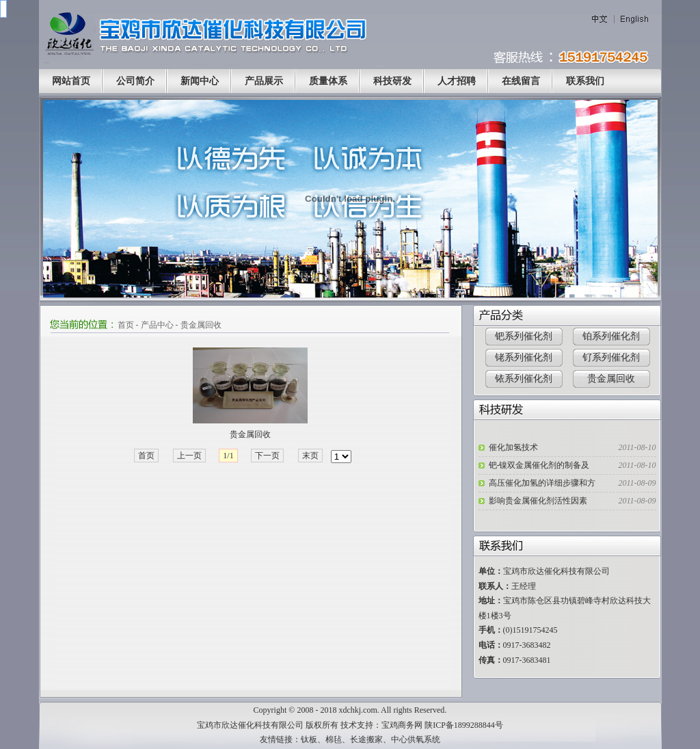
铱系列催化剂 (524, 379)
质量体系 (328, 81)
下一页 (267, 456)
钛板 (309, 739)
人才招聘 (457, 81)
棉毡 (334, 739)
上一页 (189, 456)
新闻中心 (200, 81)
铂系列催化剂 (611, 336)
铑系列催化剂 (524, 357)
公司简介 (135, 81)
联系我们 (585, 81)
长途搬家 (366, 739)
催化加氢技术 (513, 447)
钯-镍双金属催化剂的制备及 (539, 465)
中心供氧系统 (416, 739)
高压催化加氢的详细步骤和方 (542, 483)
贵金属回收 (201, 325)
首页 (126, 325)
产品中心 (157, 325)
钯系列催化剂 (524, 336)
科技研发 (392, 81)
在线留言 (521, 81)
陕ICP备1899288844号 (464, 725)
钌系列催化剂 (611, 357)
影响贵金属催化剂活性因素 (538, 501)
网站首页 (71, 81)
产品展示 (264, 81)
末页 (310, 456)
